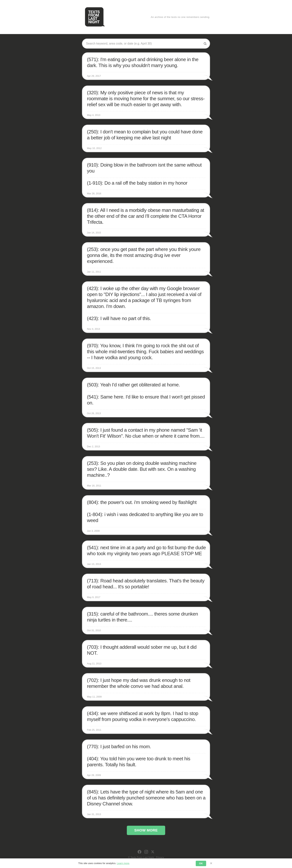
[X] (153, 852)
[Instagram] (146, 852)
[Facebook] (139, 852)
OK (201, 863)
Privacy (160, 857)
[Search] (205, 44)
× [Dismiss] (211, 863)
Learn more (123, 863)
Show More (146, 830)
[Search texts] (143, 44)
